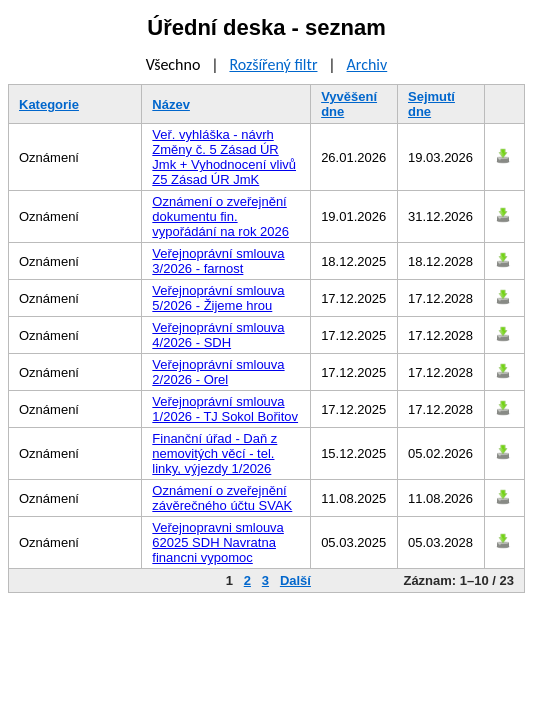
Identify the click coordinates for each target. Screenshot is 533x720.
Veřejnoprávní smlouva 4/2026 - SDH (218, 335)
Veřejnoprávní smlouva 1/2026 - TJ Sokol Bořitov (225, 409)
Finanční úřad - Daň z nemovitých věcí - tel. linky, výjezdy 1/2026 (214, 453)
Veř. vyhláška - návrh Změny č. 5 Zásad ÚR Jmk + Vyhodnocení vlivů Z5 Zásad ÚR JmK (224, 157)
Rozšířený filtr (273, 64)
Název (171, 104)
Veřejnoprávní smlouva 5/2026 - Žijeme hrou (218, 298)
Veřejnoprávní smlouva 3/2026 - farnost (218, 261)
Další (295, 580)
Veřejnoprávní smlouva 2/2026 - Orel (218, 372)
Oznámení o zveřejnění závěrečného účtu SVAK (222, 498)
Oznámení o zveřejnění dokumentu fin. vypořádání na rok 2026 (220, 216)
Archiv (367, 64)
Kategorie (49, 104)
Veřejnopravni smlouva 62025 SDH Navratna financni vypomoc (218, 542)
